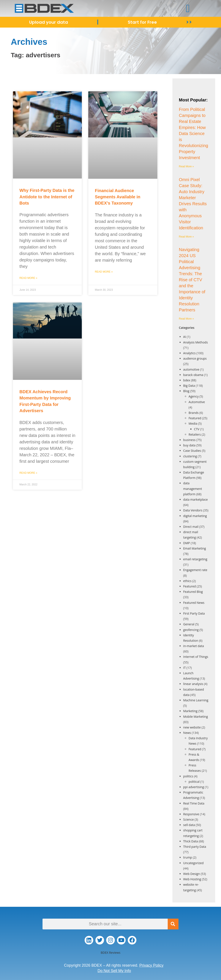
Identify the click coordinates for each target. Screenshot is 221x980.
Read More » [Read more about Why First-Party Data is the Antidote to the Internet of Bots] (28, 278)
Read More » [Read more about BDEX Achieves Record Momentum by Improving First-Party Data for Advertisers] (28, 473)
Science (189, 819)
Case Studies (192, 451)
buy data (189, 445)
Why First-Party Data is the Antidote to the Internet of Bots (47, 197)
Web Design (192, 874)
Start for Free (142, 22)
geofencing (191, 630)
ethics (187, 581)
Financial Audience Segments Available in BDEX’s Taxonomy (118, 197)
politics (188, 776)
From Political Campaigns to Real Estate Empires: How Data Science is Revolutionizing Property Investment (194, 134)
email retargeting (195, 559)
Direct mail (191, 527)
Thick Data (191, 841)
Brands (194, 413)
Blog (186, 391)
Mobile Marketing (196, 717)
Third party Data (195, 847)
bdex (187, 380)
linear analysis (193, 684)
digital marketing (195, 516)
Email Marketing (195, 548)
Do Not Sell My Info (114, 971)
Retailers (195, 434)
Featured (195, 418)
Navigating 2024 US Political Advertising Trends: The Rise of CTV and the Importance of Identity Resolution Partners (192, 280)
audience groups (195, 358)
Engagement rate (195, 570)
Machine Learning (196, 700)
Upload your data (49, 22)
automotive (191, 369)
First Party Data (194, 613)
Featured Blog (193, 592)
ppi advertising (194, 787)
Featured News (194, 603)
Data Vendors (193, 510)
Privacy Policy (152, 965)
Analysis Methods (196, 342)
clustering (190, 456)
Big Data (189, 386)
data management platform (193, 488)
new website (192, 727)
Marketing (190, 711)
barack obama (193, 375)
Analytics (189, 353)
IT (185, 668)
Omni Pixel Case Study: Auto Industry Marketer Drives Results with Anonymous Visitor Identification (193, 204)
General (189, 624)
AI (185, 337)
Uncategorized (193, 863)
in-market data (194, 646)
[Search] (173, 924)
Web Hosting (192, 879)
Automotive (197, 402)
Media (193, 423)
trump (188, 857)
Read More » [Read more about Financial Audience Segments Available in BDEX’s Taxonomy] (104, 272)
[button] (188, 8)
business (189, 440)
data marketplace (196, 499)
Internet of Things (196, 657)
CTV (197, 429)
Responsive (191, 814)
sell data (189, 825)
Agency (194, 396)
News (187, 733)
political (194, 782)
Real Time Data (194, 803)
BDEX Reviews (110, 953)
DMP (187, 543)
